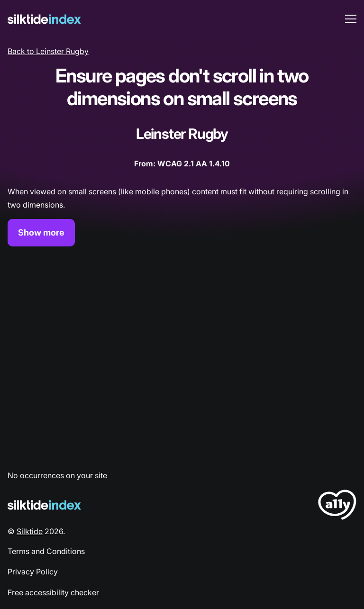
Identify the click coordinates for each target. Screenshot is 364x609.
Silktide (30, 531)
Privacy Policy (33, 572)
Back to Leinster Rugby (48, 51)
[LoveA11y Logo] (337, 506)
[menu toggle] (351, 19)
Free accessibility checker (53, 592)
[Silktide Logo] (44, 505)
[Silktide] (44, 19)
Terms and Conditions (46, 551)
